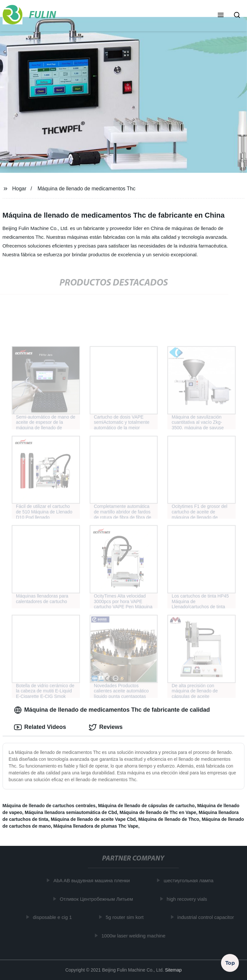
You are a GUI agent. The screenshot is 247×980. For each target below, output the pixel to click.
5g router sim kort (126, 917)
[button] (221, 16)
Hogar (19, 189)
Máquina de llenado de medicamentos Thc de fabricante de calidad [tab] (112, 710)
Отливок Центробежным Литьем (97, 899)
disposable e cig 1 (54, 917)
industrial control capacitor (207, 917)
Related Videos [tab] (40, 727)
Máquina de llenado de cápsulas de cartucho (146, 806)
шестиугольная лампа (190, 880)
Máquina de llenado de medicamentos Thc (86, 189)
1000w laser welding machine (135, 936)
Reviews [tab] (106, 727)
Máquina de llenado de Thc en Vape (158, 812)
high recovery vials (188, 899)
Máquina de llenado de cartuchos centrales (49, 806)
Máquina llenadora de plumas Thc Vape (96, 826)
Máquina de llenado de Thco (169, 819)
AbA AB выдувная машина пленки (93, 880)
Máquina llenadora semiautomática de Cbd (71, 812)
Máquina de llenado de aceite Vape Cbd (93, 819)
